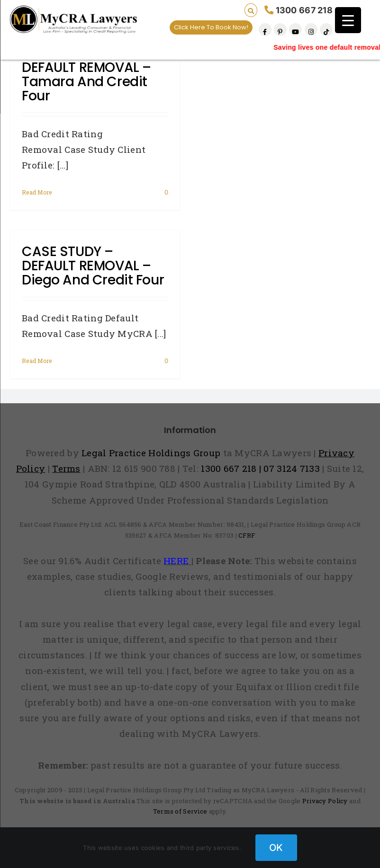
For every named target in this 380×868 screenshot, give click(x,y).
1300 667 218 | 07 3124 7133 (260, 468)
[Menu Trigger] (348, 20)
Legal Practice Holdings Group (152, 453)
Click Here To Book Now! (211, 27)
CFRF (247, 535)
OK (276, 848)
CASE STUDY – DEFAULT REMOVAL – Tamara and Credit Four (86, 75)
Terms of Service (180, 811)
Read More (37, 192)
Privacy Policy (325, 801)
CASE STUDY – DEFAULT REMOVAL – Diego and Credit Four (93, 266)
